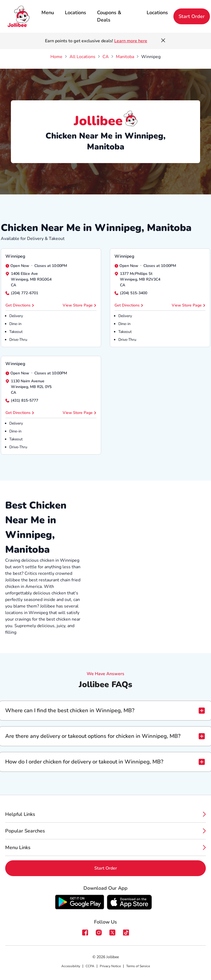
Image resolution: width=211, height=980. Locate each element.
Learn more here (131, 41)
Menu (48, 13)
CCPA (90, 966)
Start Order (192, 16)
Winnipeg (15, 256)
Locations (76, 13)
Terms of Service (138, 966)
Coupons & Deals (109, 16)
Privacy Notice (110, 966)
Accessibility (71, 966)
